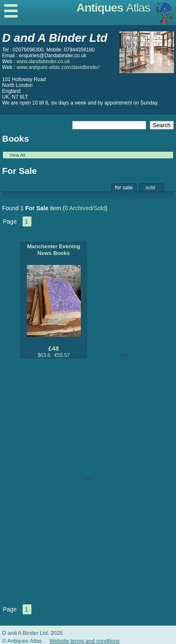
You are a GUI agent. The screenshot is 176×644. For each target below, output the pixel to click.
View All (17, 155)
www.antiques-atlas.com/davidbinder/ (58, 67)
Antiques (113, 8)
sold (150, 187)
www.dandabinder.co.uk (43, 61)
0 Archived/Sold (85, 208)
